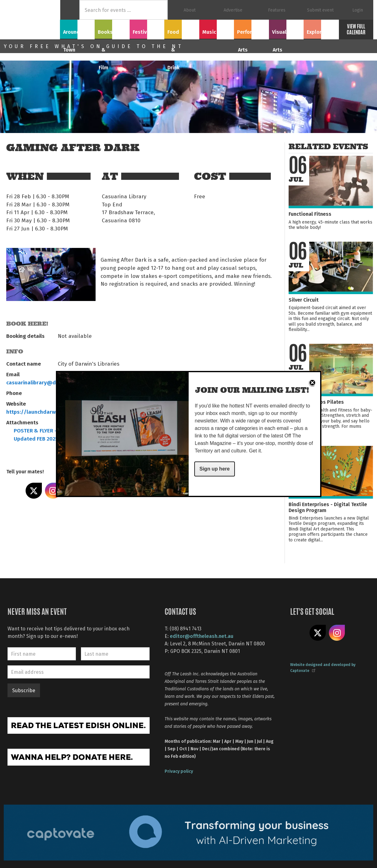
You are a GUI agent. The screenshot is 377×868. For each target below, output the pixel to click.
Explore (321, 28)
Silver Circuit (304, 300)
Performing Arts (251, 32)
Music (216, 28)
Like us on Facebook (298, 633)
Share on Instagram (53, 491)
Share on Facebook (14, 491)
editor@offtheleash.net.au (202, 636)
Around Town (77, 28)
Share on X (34, 491)
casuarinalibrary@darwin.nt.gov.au (50, 382)
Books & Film (112, 28)
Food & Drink (182, 28)
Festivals (147, 28)
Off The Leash (32, 20)
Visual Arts (286, 28)
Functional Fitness (310, 214)
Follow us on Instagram (337, 633)
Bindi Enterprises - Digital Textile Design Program (328, 507)
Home (70, 10)
